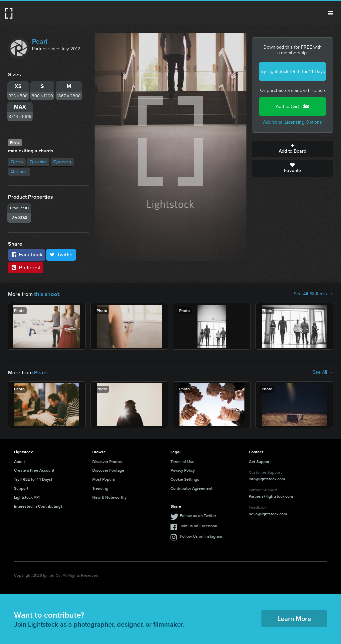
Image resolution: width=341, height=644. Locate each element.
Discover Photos (107, 461)
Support (21, 488)
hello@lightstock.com (268, 513)
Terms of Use (182, 461)
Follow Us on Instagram (201, 536)
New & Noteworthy (109, 497)
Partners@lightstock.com (271, 496)
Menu (330, 13)
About (19, 461)
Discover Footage (108, 470)
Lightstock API (27, 497)
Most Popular (104, 479)
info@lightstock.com (267, 478)
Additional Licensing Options (293, 122)
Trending (100, 488)
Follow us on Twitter (198, 515)
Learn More (294, 618)
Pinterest (26, 267)
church (19, 172)
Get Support (260, 461)
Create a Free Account (34, 470)
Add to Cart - (292, 106)
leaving (62, 162)
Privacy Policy (183, 470)
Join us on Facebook (198, 525)
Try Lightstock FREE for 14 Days (292, 71)
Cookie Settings (185, 479)
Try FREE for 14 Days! (33, 479)
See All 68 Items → (313, 294)
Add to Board (292, 149)
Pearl (40, 41)
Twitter (61, 254)
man (17, 162)
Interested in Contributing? (38, 506)
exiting (38, 162)
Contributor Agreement (191, 488)
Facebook (26, 254)
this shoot (46, 294)
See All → (323, 372)
